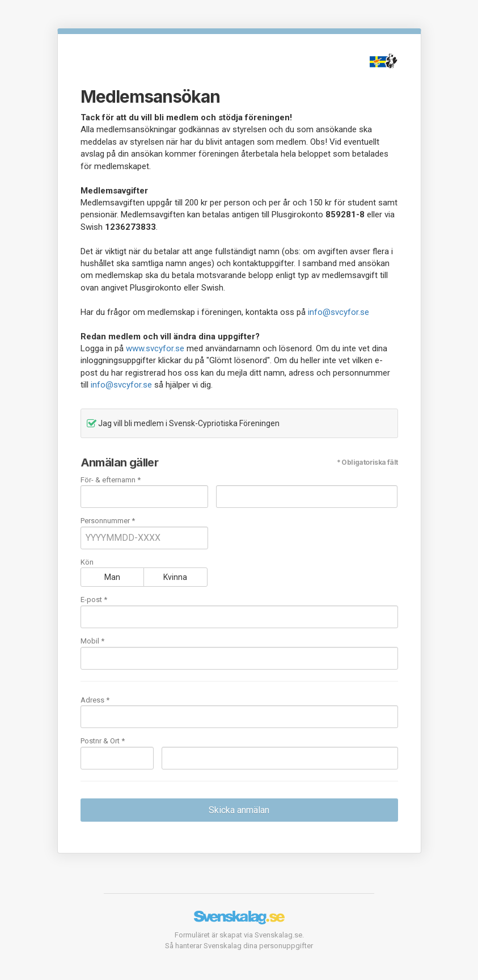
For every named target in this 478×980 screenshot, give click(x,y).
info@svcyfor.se (339, 312)
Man (112, 577)
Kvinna (175, 577)
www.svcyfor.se (155, 348)
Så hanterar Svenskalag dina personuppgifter (239, 946)
